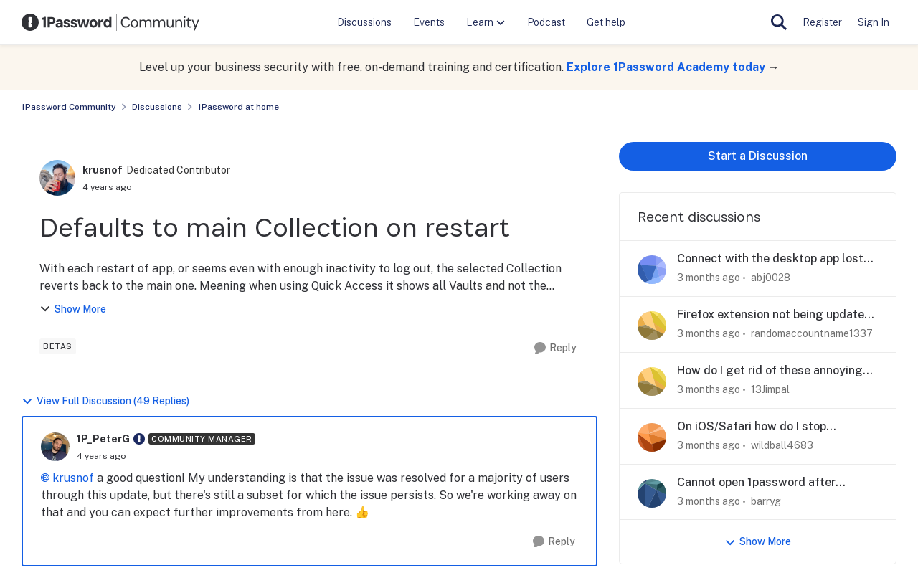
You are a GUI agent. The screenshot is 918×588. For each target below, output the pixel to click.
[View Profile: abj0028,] (652, 270)
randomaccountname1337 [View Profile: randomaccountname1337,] (812, 333)
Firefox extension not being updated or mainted (774, 315)
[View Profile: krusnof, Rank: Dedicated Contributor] (57, 178)
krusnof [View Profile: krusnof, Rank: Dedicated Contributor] (103, 170)
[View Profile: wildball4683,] (652, 437)
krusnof (73, 478)
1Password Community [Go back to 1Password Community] (69, 107)
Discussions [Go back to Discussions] (157, 107)
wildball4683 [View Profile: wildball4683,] (782, 445)
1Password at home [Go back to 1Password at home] (238, 107)
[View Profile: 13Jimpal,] (652, 381)
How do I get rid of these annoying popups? (770, 371)
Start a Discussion (758, 156)
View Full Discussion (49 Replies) (105, 401)
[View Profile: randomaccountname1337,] (652, 326)
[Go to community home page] (110, 22)
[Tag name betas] (58, 346)
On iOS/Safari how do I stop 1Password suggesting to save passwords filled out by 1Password (772, 427)
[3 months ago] (709, 278)
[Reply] (555, 348)
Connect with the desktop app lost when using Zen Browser (770, 259)
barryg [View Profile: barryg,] (766, 501)
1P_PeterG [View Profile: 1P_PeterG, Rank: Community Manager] (103, 439)
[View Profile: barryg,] (652, 493)
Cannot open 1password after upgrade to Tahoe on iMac (756, 483)
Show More (73, 309)
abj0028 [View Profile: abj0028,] (771, 278)
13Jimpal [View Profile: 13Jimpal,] (770, 389)
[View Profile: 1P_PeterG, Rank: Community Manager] (55, 447)
